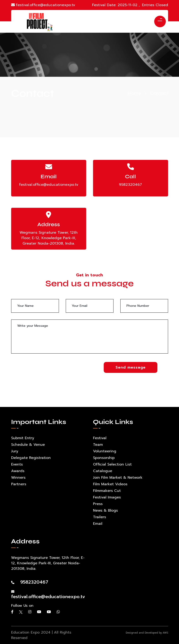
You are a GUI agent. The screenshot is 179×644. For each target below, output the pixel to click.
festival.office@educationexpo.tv (43, 5)
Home (134, 93)
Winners (18, 478)
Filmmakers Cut (107, 491)
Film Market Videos (110, 484)
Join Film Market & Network (118, 478)
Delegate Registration (31, 458)
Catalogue (103, 471)
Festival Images (107, 497)
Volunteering (105, 451)
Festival (100, 438)
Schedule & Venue (28, 445)
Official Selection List (112, 464)
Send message (131, 367)
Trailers (100, 517)
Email (98, 524)
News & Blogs (105, 510)
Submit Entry (23, 438)
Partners (19, 484)
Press (98, 504)
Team (98, 445)
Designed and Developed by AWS (147, 633)
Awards (18, 471)
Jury (15, 451)
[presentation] (46, 371)
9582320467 (130, 185)
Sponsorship (104, 458)
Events (17, 464)
